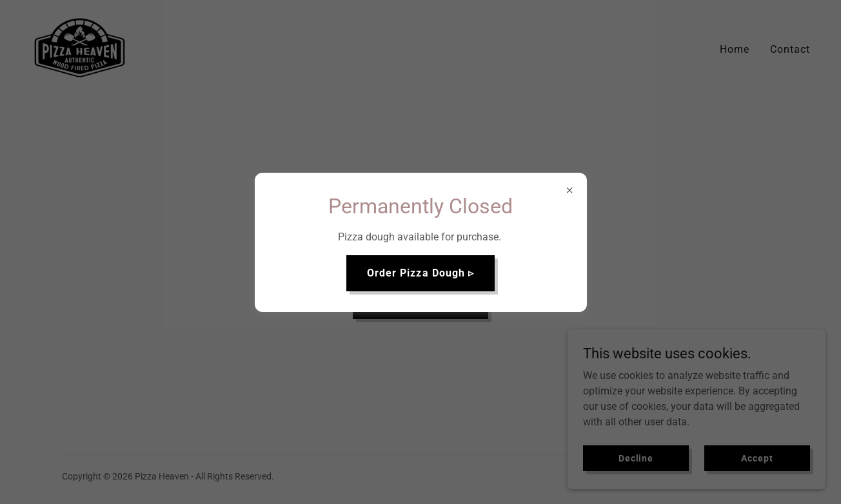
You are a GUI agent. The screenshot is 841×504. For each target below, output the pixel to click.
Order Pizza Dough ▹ (420, 273)
